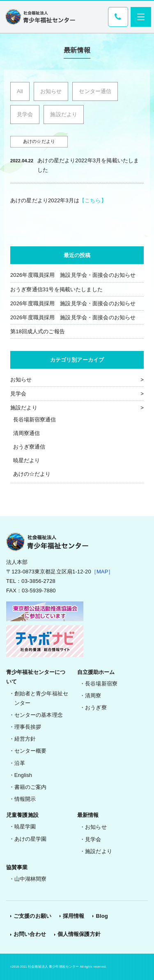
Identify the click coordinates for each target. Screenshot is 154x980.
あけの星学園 (31, 839)
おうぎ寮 (96, 708)
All (20, 91)
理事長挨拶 (28, 727)
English (23, 775)
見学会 (25, 114)
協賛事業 (17, 867)
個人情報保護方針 (79, 934)
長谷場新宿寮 (101, 684)
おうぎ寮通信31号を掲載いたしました (56, 289)
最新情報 (88, 815)
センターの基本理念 (39, 715)
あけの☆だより (32, 474)
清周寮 (93, 696)
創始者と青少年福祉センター (41, 698)
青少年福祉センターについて (36, 677)
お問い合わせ (30, 934)
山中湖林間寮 (31, 879)
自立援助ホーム (96, 672)
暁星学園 (25, 827)
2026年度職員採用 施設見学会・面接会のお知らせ (73, 275)
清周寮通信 (27, 433)
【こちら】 (93, 200)
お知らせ (51, 91)
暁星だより (27, 460)
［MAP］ (102, 572)
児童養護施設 (22, 815)
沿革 (20, 763)
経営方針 (25, 739)
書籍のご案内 (31, 787)
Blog (102, 916)
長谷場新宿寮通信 (35, 420)
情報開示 (25, 799)
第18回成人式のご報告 (38, 331)
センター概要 (31, 751)
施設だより (64, 114)
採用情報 (74, 916)
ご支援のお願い (32, 916)
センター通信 (95, 91)
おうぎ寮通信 (29, 447)
